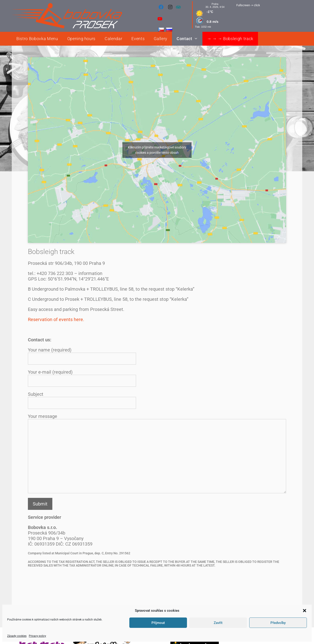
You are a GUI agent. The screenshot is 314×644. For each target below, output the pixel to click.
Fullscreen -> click (248, 5)
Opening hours (81, 39)
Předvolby (278, 623)
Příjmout (158, 623)
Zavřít (218, 623)
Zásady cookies (17, 636)
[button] (305, 611)
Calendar (113, 39)
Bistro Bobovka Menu (37, 39)
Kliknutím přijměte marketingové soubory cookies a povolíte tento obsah (157, 150)
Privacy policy (37, 636)
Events (138, 39)
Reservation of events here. (56, 319)
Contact (190, 39)
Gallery (161, 39)
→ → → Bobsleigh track (230, 39)
